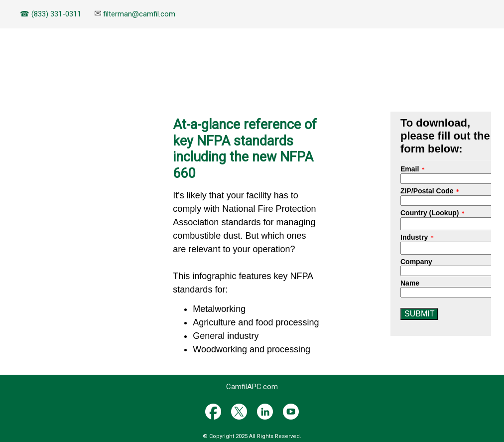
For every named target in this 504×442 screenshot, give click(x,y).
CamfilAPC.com (252, 387)
